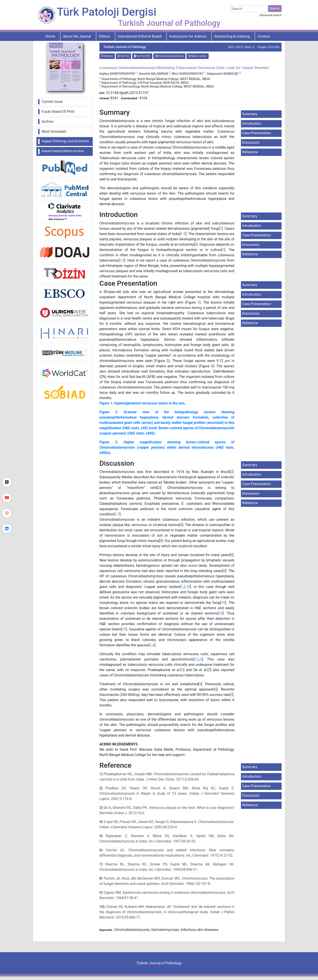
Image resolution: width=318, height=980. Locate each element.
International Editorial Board (140, 36)
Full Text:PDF (142, 56)
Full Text (123, 56)
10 (188, 587)
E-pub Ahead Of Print (58, 112)
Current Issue (52, 102)
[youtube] (7, 498)
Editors (104, 36)
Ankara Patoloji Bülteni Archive (63, 151)
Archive (48, 122)
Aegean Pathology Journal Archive (65, 141)
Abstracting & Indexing (232, 36)
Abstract (107, 56)
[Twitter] (7, 482)
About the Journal (77, 36)
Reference (250, 152)
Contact (264, 36)
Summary (250, 114)
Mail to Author (198, 56)
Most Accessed (54, 131)
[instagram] (7, 513)
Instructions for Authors (188, 36)
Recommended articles (169, 56)
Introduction (252, 123)
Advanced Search (271, 15)
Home (50, 36)
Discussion (251, 143)
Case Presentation (256, 133)
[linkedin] (7, 529)
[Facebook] (7, 467)
